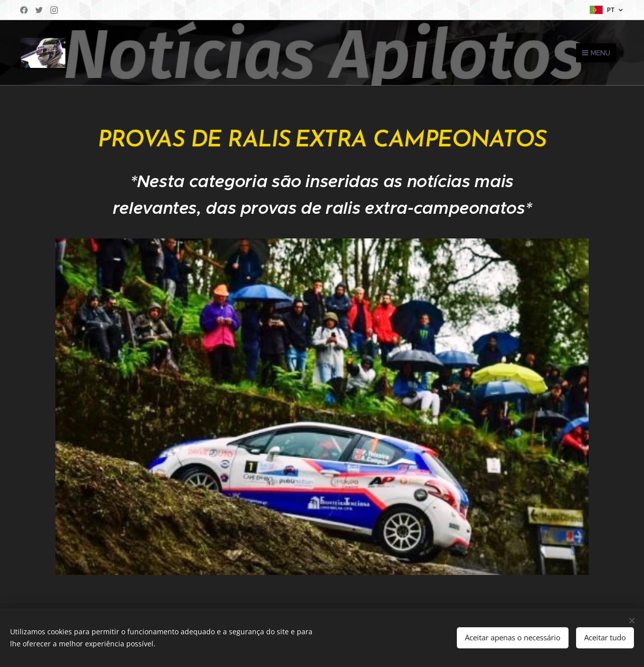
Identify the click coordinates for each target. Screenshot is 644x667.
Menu (596, 53)
